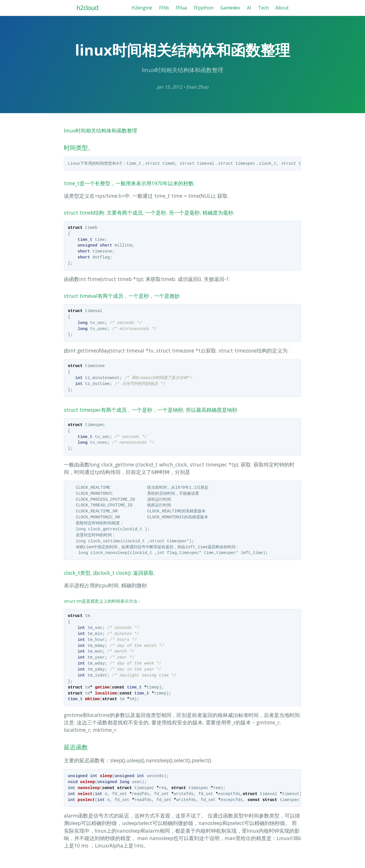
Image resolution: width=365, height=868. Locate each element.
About (282, 8)
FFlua (181, 8)
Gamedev (230, 8)
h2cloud (87, 8)
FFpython (204, 8)
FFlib (164, 8)
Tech (263, 8)
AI (249, 8)
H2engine (142, 8)
